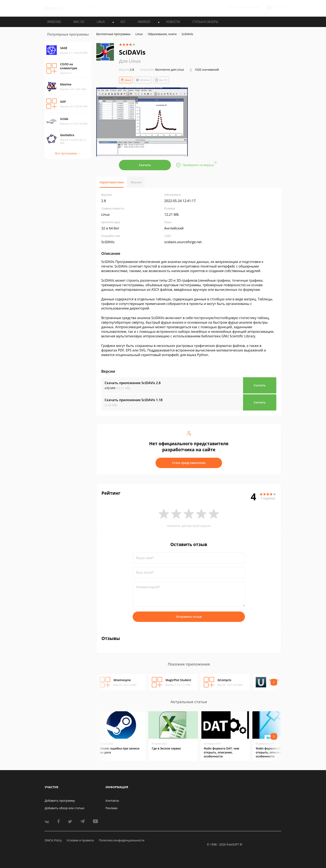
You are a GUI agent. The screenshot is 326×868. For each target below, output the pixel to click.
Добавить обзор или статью (65, 808)
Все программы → (68, 153)
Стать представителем (189, 463)
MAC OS (79, 22)
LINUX (101, 22)
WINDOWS (54, 22)
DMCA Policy (53, 840)
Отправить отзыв (189, 617)
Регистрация (250, 8)
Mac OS (161, 80)
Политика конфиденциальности (122, 840)
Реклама (112, 808)
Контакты (112, 801)
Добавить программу (60, 801)
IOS (123, 22)
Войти (234, 8)
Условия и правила (80, 840)
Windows (143, 80)
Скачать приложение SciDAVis (133, 383)
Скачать (145, 165)
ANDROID (144, 22)
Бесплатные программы (113, 34)
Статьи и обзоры (205, 22)
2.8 (126, 70)
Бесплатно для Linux (170, 70)
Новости (173, 22)
